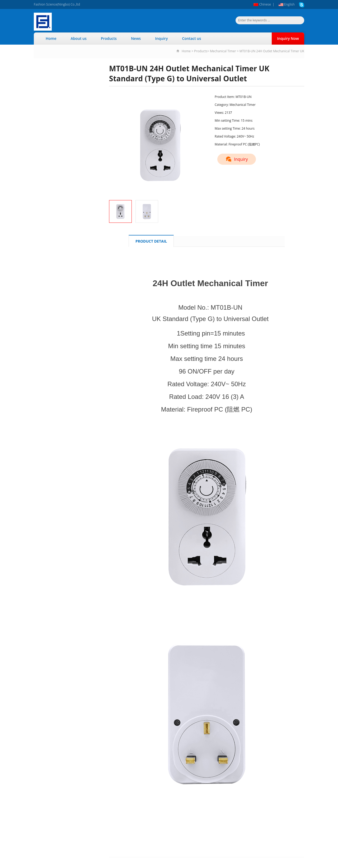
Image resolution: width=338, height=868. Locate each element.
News (136, 38)
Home (51, 38)
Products (109, 38)
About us (79, 38)
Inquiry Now (288, 38)
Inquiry (161, 38)
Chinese (262, 4)
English (287, 4)
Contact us (191, 38)
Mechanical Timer (223, 51)
